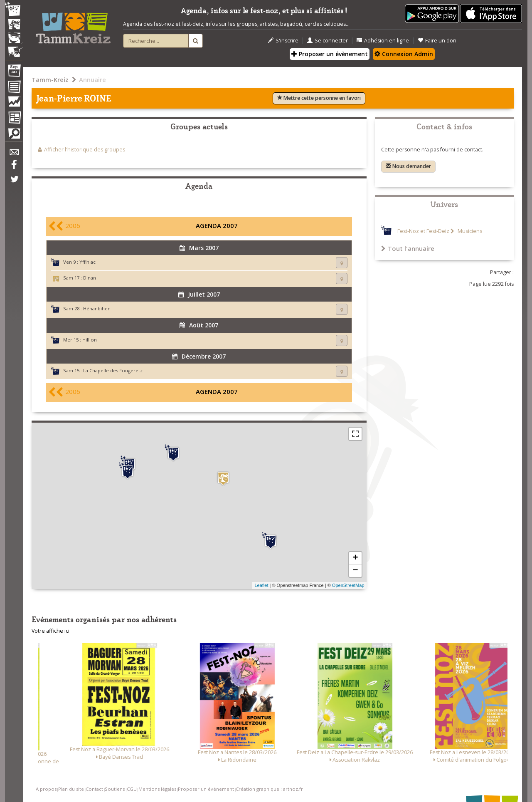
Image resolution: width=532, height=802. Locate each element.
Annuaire (92, 79)
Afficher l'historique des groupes (85, 150)
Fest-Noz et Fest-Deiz (423, 231)
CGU (132, 789)
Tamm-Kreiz (50, 79)
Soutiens (115, 789)
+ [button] (355, 558)
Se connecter (328, 41)
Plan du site (71, 789)
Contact (94, 789)
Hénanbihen (97, 308)
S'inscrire (283, 41)
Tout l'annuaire (408, 248)
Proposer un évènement (330, 54)
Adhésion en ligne (383, 41)
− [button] (355, 571)
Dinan (90, 278)
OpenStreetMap (348, 585)
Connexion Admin (404, 54)
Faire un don (437, 41)
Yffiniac (87, 262)
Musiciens (469, 231)
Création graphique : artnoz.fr (269, 789)
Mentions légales (157, 789)
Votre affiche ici (50, 631)
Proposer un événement (206, 789)
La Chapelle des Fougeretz (113, 370)
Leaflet (261, 585)
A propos (46, 789)
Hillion (90, 340)
